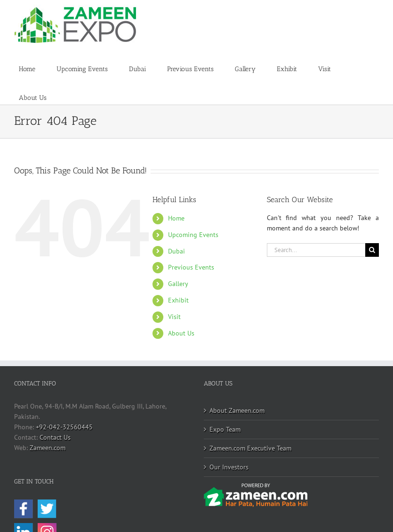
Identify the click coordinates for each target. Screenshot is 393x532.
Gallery (178, 284)
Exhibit (178, 300)
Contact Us (55, 437)
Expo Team (225, 429)
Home (176, 218)
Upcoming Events (193, 235)
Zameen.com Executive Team (250, 448)
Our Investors (229, 467)
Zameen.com (48, 448)
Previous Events (191, 267)
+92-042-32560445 (64, 427)
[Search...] (316, 250)
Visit (174, 317)
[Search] (372, 250)
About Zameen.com (237, 410)
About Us (181, 333)
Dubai (176, 251)
